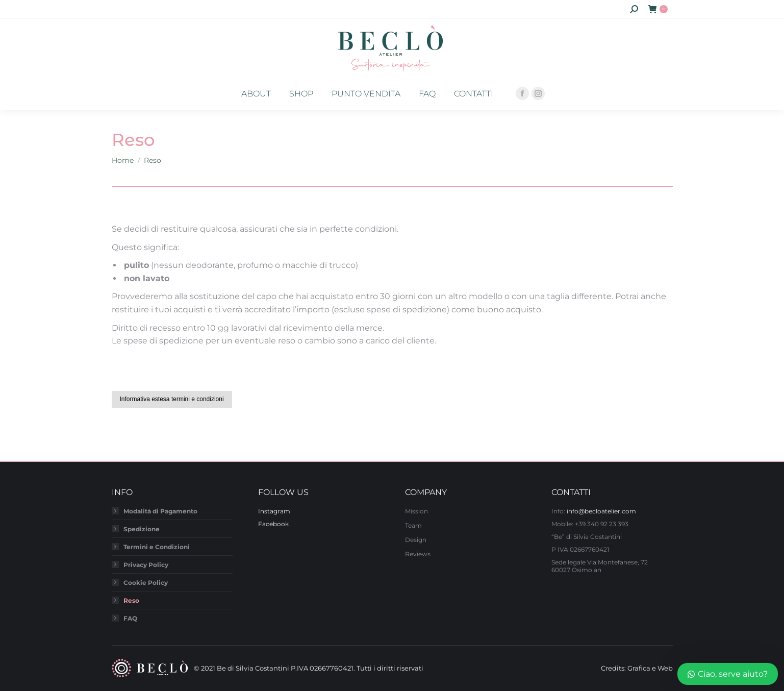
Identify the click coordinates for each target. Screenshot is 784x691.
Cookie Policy (146, 583)
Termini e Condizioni (157, 547)
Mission (416, 511)
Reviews (418, 554)
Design (416, 540)
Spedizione (142, 529)
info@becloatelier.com (601, 511)
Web (665, 668)
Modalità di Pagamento (160, 511)
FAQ (130, 618)
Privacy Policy (146, 565)
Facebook (273, 524)
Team (413, 525)
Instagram (274, 511)
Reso (131, 600)
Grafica (639, 668)
